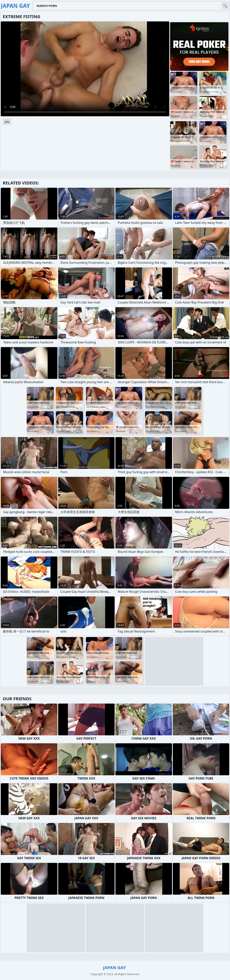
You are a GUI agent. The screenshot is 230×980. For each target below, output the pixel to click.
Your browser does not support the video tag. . (85, 69)
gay (7, 121)
